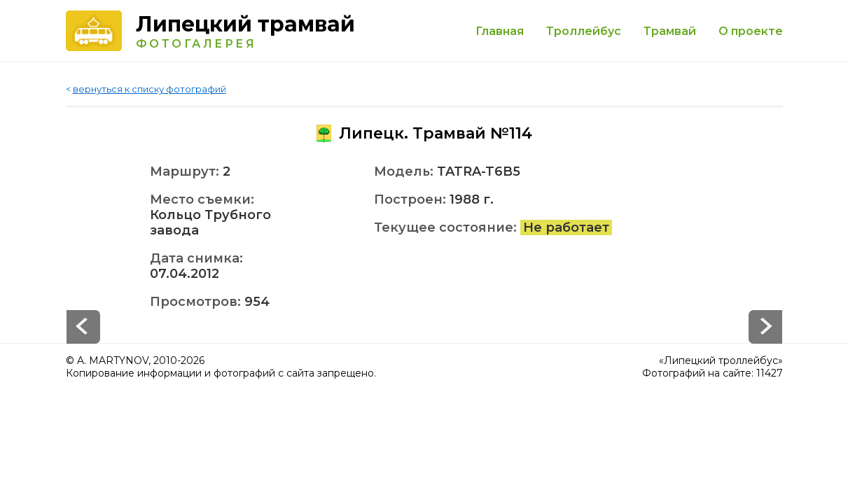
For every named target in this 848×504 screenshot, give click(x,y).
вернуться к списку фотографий (150, 89)
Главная (500, 31)
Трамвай (670, 31)
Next (83, 327)
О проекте (751, 31)
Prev (765, 327)
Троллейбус (584, 31)
